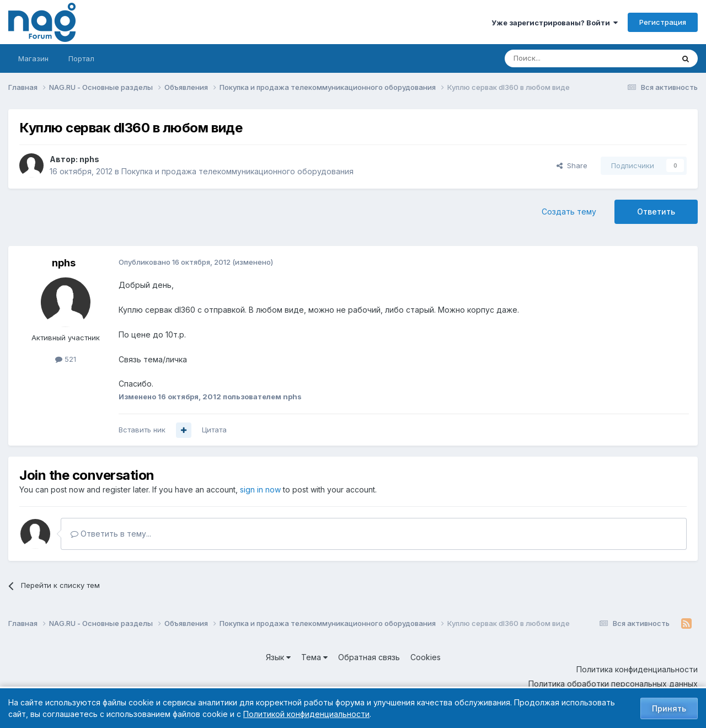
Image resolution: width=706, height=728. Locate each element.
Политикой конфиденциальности (306, 714)
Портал (81, 58)
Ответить (656, 212)
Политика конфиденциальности (637, 669)
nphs (89, 159)
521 (66, 359)
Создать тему (569, 212)
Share (572, 165)
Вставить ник (142, 430)
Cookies (426, 657)
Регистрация (663, 22)
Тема (314, 657)
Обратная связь (369, 657)
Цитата (214, 430)
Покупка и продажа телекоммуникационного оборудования (237, 171)
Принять (669, 708)
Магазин (33, 58)
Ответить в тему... (111, 534)
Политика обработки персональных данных (613, 684)
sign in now (260, 489)
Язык (278, 657)
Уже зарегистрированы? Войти (555, 23)
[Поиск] (559, 58)
